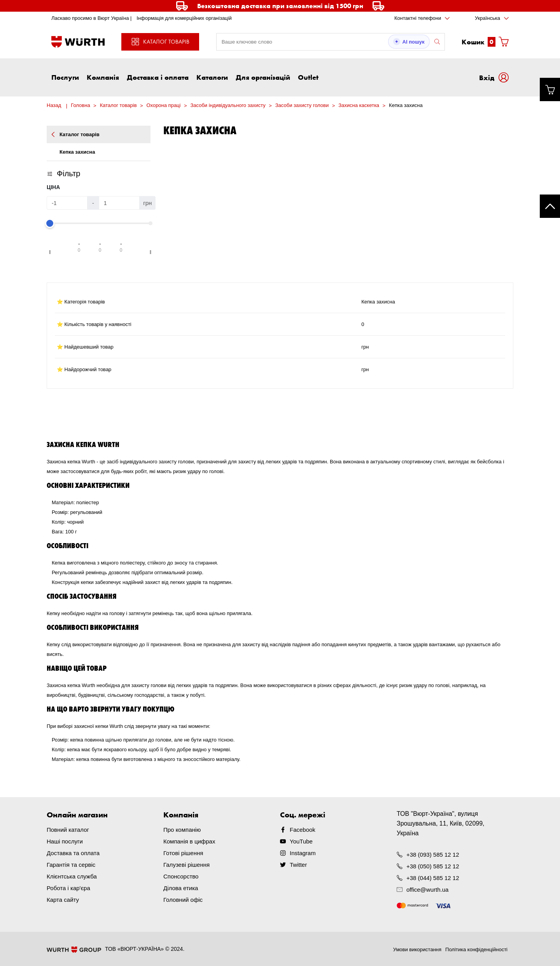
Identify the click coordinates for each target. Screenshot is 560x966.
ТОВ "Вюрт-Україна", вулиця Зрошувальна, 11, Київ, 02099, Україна (441, 823)
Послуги (65, 77)
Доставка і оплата (158, 77)
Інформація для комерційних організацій (184, 18)
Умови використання (417, 949)
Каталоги (212, 77)
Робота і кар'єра (68, 888)
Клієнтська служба (72, 876)
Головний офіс (183, 900)
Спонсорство (181, 876)
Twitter (298, 865)
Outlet (308, 77)
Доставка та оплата (73, 853)
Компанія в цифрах (189, 841)
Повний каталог (68, 830)
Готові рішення (183, 853)
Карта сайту (63, 900)
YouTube (301, 841)
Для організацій (263, 77)
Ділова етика (181, 888)
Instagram (303, 853)
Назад (54, 105)
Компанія (103, 77)
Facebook (303, 830)
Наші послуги (65, 841)
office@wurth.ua (427, 890)
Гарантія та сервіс (71, 865)
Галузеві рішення (186, 865)
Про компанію (182, 830)
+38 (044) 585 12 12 (433, 878)
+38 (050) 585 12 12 (433, 866)
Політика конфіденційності (476, 949)
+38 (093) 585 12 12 (433, 855)
